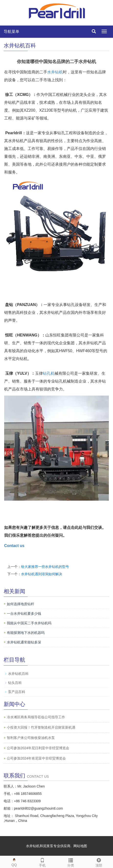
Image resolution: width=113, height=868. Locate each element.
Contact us (14, 546)
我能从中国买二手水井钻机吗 (29, 623)
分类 (71, 862)
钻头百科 (15, 683)
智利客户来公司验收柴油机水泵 (31, 738)
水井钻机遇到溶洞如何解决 (42, 574)
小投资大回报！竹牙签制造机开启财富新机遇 (41, 727)
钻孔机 (49, 373)
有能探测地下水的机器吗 (26, 633)
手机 (43, 862)
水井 (51, 72)
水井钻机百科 (18, 674)
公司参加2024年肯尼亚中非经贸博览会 (36, 758)
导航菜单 (11, 32)
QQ (14, 861)
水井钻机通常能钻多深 (24, 642)
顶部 (99, 862)
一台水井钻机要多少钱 (24, 614)
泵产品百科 (17, 692)
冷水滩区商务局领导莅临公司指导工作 (36, 717)
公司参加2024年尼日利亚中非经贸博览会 (38, 748)
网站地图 (80, 846)
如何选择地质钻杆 (21, 604)
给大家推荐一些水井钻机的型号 (45, 567)
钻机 (59, 72)
